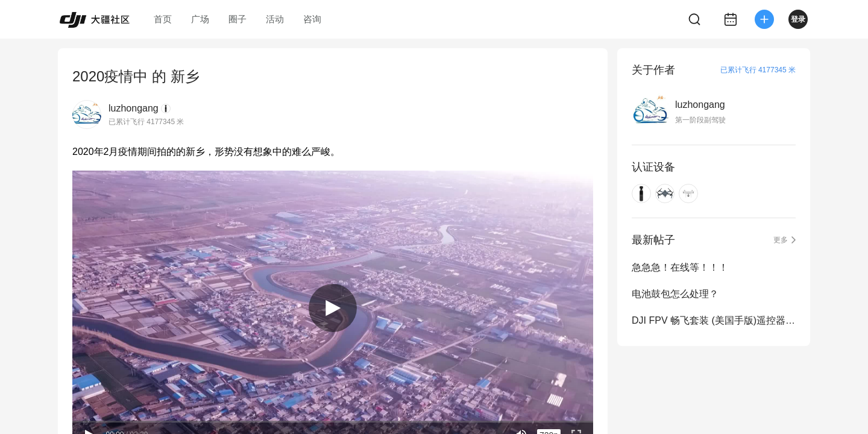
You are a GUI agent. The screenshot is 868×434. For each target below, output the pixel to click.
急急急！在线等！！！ (680, 267)
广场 (200, 19)
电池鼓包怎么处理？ (675, 294)
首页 (163, 19)
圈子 (237, 19)
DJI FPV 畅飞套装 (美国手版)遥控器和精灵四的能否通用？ (714, 320)
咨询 (312, 19)
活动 (275, 19)
